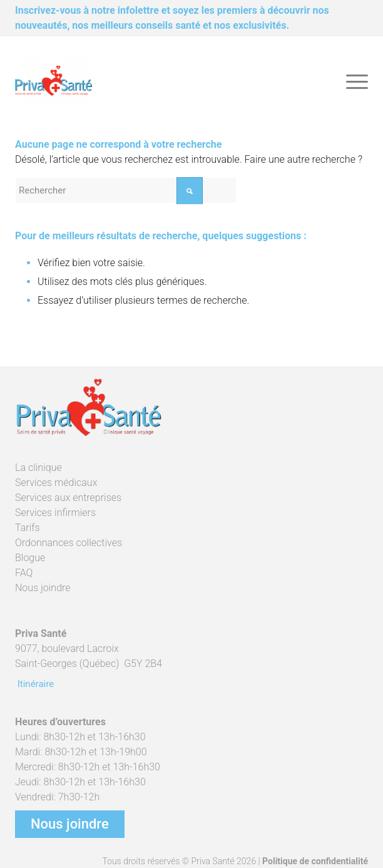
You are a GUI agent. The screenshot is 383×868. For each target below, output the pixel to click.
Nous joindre (43, 588)
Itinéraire (34, 684)
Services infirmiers (55, 513)
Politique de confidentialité (315, 861)
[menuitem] (351, 81)
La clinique (38, 468)
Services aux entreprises (68, 498)
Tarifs (28, 528)
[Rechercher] (126, 190)
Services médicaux (56, 483)
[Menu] (351, 81)
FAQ (24, 573)
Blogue (30, 558)
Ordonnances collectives (69, 543)
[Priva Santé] (156, 81)
